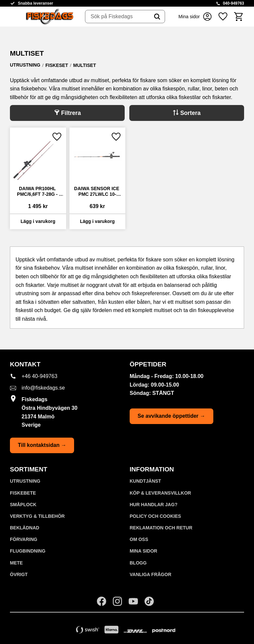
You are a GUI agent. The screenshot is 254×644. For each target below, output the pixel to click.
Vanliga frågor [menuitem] (150, 574)
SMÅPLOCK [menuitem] (23, 505)
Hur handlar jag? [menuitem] (154, 505)
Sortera (190, 113)
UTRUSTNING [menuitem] (25, 481)
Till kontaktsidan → (42, 445)
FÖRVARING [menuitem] (24, 539)
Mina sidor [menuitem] (143, 551)
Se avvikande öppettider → (171, 416)
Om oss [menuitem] (139, 539)
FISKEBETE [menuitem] (23, 493)
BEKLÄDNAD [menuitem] (25, 528)
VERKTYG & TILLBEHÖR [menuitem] (37, 516)
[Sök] (157, 17)
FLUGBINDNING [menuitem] (28, 551)
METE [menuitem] (16, 563)
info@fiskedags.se (43, 388)
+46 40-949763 (39, 376)
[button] (223, 17)
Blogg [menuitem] (138, 563)
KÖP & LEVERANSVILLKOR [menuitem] (160, 493)
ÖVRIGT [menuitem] (19, 574)
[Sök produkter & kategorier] (117, 17)
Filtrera (71, 113)
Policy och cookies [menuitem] (155, 516)
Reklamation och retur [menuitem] (161, 528)
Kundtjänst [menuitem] (145, 481)
